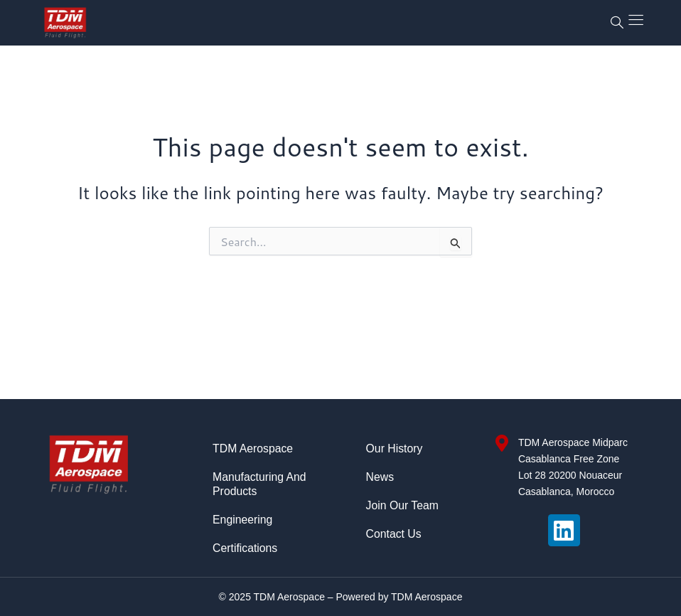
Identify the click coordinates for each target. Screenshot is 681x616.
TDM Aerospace (253, 448)
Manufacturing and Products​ (260, 484)
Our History (395, 448)
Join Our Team (403, 505)
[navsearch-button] (617, 23)
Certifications (245, 548)
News (380, 477)
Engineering (243, 520)
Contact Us (394, 534)
